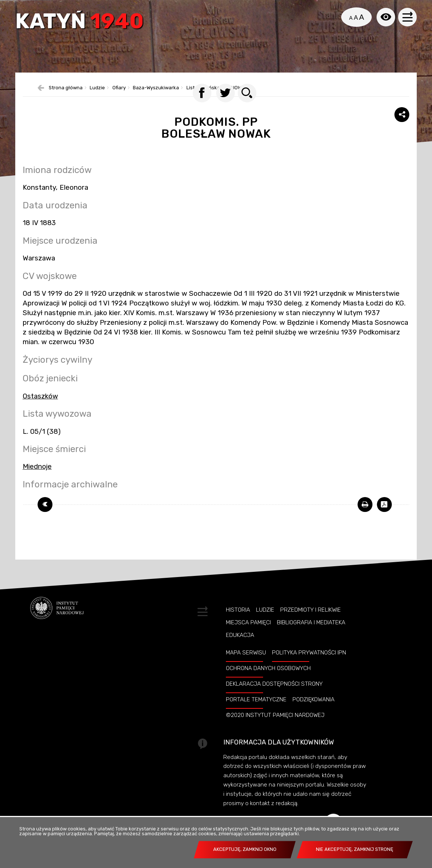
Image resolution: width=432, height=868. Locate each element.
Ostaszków (40, 406)
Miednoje (37, 476)
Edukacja (240, 645)
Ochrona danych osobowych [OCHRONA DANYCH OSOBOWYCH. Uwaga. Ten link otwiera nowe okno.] (268, 678)
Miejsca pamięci (248, 632)
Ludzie (265, 619)
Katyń (81, 23)
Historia (238, 619)
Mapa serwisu (246, 662)
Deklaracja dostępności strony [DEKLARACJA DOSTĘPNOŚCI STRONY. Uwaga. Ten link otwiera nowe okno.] (274, 694)
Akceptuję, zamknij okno (245, 849)
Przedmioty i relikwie (311, 619)
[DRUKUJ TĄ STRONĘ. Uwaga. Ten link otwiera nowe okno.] (365, 514)
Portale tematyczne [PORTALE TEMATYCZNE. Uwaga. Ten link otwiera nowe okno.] (256, 709)
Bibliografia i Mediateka (311, 632)
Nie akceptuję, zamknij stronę (355, 849)
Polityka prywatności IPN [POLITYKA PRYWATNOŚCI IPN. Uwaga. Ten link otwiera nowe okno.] (309, 662)
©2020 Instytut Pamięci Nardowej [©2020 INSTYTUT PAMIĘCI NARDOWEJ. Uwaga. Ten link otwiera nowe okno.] (275, 725)
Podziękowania (313, 709)
